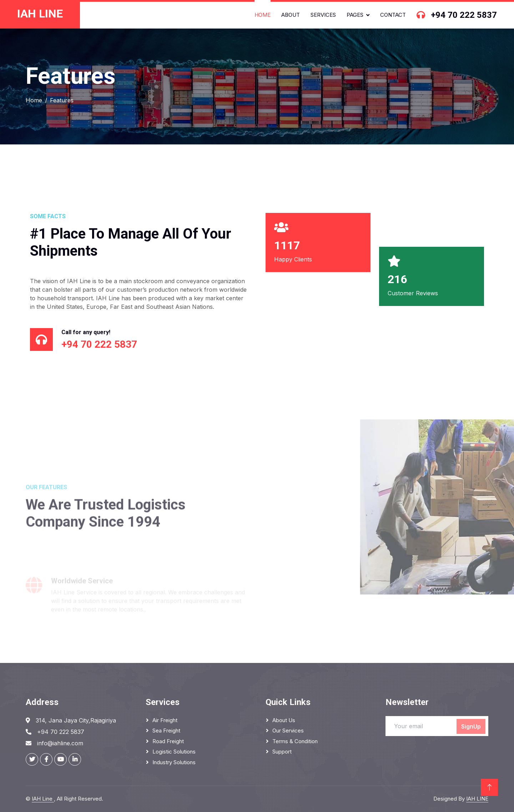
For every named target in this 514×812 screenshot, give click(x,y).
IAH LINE (477, 799)
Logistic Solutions (174, 752)
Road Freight (168, 741)
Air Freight (165, 720)
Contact (393, 15)
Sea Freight (166, 731)
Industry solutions (174, 762)
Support (282, 752)
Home (263, 15)
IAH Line (43, 799)
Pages (355, 15)
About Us (284, 720)
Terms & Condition (295, 741)
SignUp (471, 726)
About (291, 15)
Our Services (288, 731)
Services (323, 15)
